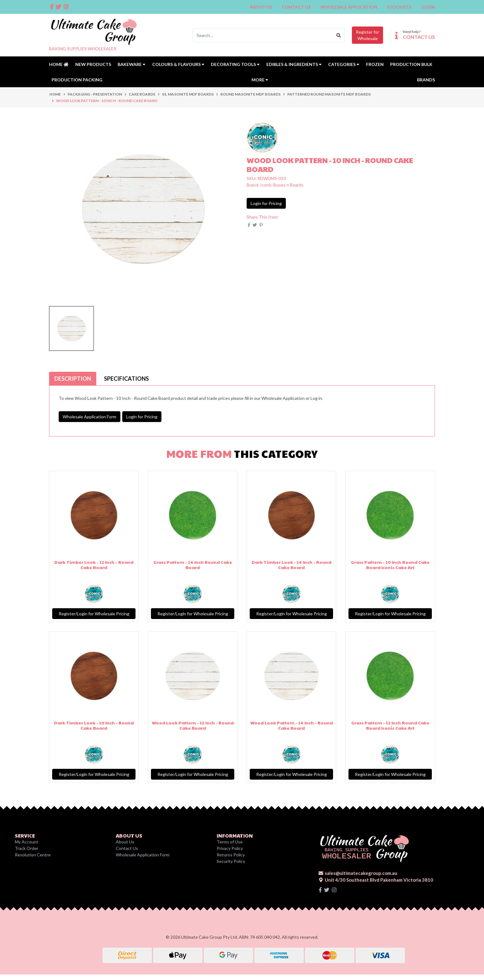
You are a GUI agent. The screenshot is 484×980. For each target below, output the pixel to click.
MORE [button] (260, 80)
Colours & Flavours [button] (178, 64)
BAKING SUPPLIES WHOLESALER (83, 49)
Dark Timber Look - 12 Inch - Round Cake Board (94, 565)
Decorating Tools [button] (235, 64)
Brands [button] (426, 80)
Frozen (375, 64)
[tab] (73, 379)
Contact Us (296, 7)
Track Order (27, 848)
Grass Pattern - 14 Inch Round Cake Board (193, 565)
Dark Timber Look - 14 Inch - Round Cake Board (291, 565)
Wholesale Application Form (90, 417)
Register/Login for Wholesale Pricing (94, 614)
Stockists (399, 7)
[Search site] (339, 35)
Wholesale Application (349, 7)
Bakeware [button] (131, 64)
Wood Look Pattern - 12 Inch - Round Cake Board (193, 725)
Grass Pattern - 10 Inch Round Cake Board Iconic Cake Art (390, 565)
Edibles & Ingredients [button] (294, 64)
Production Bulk (411, 64)
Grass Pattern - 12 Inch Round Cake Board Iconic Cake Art (390, 725)
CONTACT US (419, 37)
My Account (27, 842)
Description (73, 379)
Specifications (126, 379)
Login (428, 7)
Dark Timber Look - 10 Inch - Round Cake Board (94, 725)
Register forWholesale (367, 35)
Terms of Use (230, 842)
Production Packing (77, 80)
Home (59, 64)
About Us (261, 7)
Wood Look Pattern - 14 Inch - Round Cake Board (292, 725)
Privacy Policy (230, 848)
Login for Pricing (266, 203)
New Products (93, 64)
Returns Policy (231, 855)
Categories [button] (344, 64)
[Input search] (263, 35)
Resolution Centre (33, 855)
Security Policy (231, 861)
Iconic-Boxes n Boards (282, 185)
